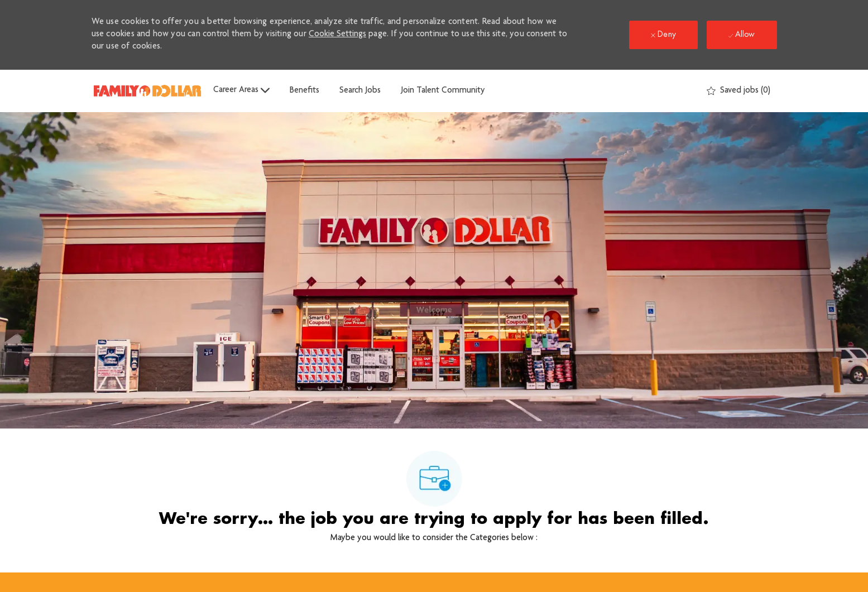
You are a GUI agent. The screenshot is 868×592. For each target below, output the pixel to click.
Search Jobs (360, 91)
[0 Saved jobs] (738, 91)
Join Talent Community (443, 91)
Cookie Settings (337, 35)
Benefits (304, 91)
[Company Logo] (147, 91)
